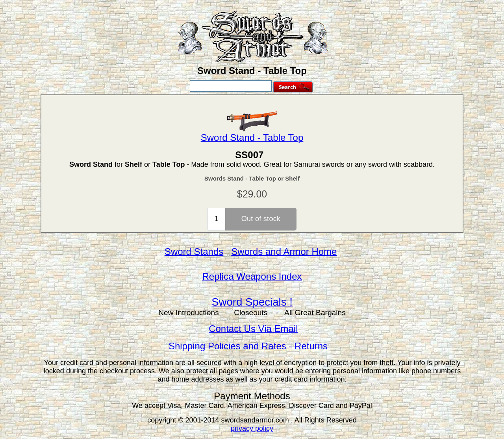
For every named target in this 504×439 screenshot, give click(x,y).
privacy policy (252, 428)
